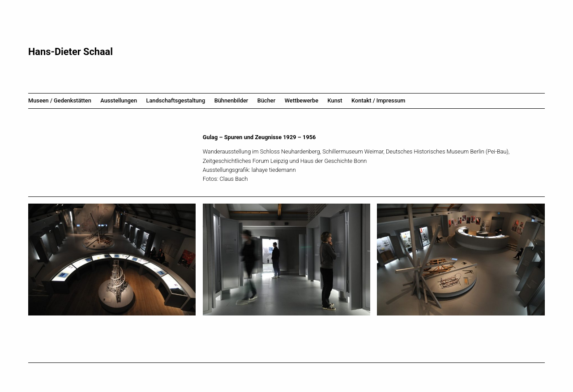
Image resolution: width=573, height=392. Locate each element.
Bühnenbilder (231, 100)
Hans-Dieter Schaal (71, 52)
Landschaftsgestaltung (176, 100)
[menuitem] (62, 101)
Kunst (335, 100)
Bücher (266, 100)
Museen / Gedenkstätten (60, 100)
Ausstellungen (119, 100)
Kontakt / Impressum (378, 100)
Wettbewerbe (301, 100)
